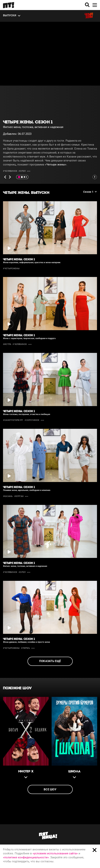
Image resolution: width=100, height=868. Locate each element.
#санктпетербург (13, 420)
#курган (19, 496)
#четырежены (11, 269)
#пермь (25, 648)
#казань (8, 496)
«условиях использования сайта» (55, 853)
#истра (7, 344)
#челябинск (10, 171)
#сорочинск (32, 420)
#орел (22, 171)
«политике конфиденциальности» (26, 857)
